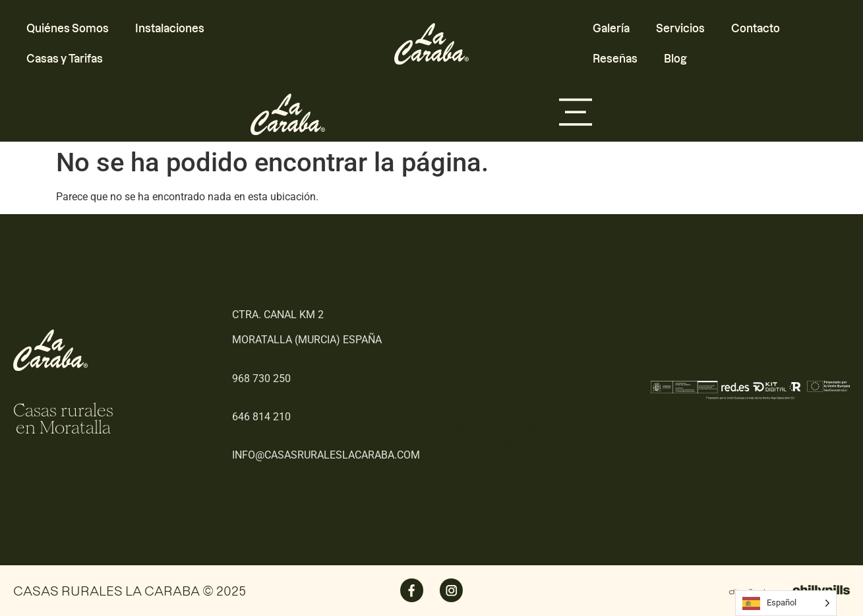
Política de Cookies (489, 350)
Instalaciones (170, 28)
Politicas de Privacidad (498, 388)
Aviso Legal (472, 311)
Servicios (680, 28)
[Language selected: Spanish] (786, 603)
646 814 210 (261, 417)
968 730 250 (261, 378)
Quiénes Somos (68, 28)
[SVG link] (432, 44)
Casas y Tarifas (65, 58)
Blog (675, 58)
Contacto (756, 28)
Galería (611, 28)
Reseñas (615, 58)
